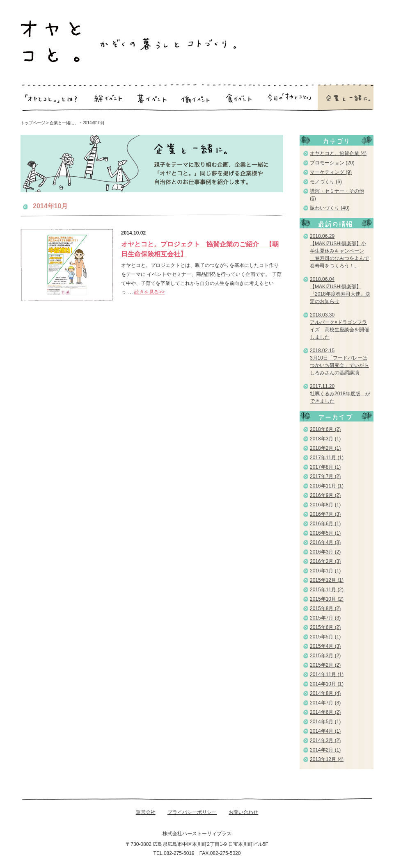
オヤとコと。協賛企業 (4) (338, 153)
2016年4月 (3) (325, 542)
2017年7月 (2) (325, 476)
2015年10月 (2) (327, 599)
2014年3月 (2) (325, 740)
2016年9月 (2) (325, 495)
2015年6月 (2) (325, 627)
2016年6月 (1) (325, 524)
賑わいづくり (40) (330, 208)
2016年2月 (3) (325, 561)
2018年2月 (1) (325, 448)
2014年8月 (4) (325, 693)
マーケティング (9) (331, 172)
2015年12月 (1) (327, 580)
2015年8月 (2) (325, 608)
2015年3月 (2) (325, 656)
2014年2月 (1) (325, 750)
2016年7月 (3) (325, 514)
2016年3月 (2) (325, 552)
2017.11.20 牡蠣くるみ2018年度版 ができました (340, 394)
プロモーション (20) (332, 163)
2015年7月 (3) (325, 618)
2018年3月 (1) (325, 439)
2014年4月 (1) (325, 731)
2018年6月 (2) (325, 429)
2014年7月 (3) (325, 703)
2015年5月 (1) (325, 637)
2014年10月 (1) (327, 684)
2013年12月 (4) (327, 759)
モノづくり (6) (326, 182)
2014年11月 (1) (327, 674)
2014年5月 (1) (325, 722)
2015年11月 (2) (327, 590)
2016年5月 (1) (325, 533)
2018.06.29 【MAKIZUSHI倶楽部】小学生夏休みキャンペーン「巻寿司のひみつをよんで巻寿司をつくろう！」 (339, 251)
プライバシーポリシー (192, 812)
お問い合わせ (243, 812)
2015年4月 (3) (325, 646)
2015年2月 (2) (325, 665)
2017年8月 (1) (325, 467)
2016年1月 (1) (325, 571)
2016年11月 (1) (327, 486)
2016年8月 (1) (325, 505)
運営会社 (146, 812)
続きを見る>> (149, 292)
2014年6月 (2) (325, 712)
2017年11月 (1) (327, 458)
